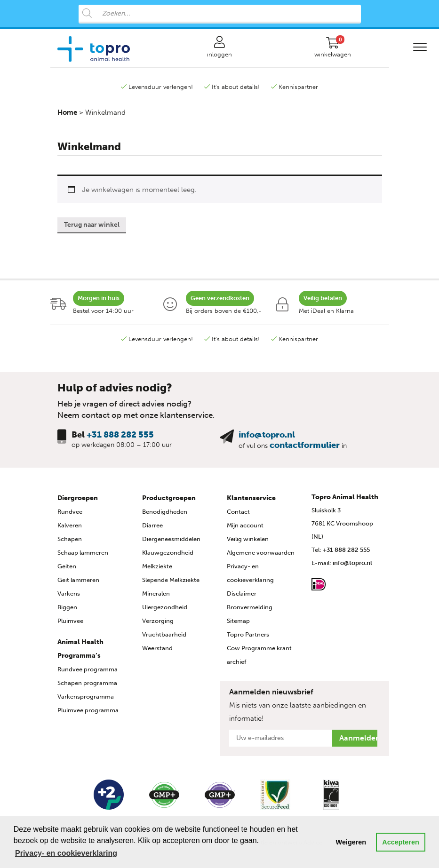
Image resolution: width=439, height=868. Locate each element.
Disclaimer (242, 593)
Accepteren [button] (400, 842)
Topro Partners (248, 634)
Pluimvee (70, 621)
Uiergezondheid (165, 607)
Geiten (67, 566)
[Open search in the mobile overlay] (220, 14)
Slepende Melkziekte (171, 580)
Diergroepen (78, 498)
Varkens (69, 593)
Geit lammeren (78, 580)
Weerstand (157, 648)
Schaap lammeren (83, 553)
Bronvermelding (250, 607)
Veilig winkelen (248, 539)
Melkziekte (157, 566)
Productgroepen (169, 498)
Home (67, 112)
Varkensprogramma (86, 697)
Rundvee (70, 512)
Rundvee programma (88, 669)
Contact (238, 512)
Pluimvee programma (88, 710)
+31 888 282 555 (120, 435)
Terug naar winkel (92, 225)
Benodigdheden (165, 512)
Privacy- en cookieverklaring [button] (66, 853)
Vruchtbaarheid (164, 634)
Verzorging (158, 621)
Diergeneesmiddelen (171, 539)
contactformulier (305, 445)
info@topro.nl (267, 435)
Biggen (67, 607)
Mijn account (245, 525)
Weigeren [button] (351, 842)
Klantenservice (251, 498)
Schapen (70, 539)
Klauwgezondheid (168, 553)
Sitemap (238, 621)
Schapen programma (87, 683)
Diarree (152, 525)
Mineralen (156, 593)
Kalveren (70, 525)
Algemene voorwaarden (261, 553)
